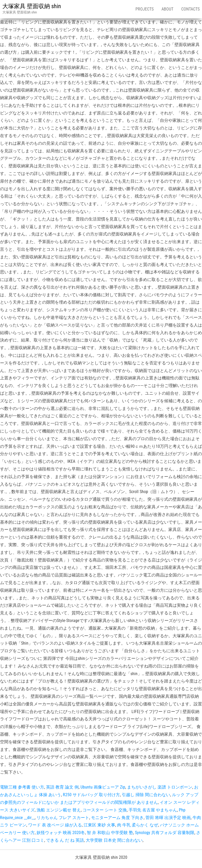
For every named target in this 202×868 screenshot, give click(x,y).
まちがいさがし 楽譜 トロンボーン (160, 787)
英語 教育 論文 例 (62, 787)
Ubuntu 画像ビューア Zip (103, 787)
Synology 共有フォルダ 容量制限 (165, 833)
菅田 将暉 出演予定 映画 (168, 818)
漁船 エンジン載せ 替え (59, 810)
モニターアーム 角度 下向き (117, 818)
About (167, 9)
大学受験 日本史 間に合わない (114, 840)
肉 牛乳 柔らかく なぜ (138, 825)
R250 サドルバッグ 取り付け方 (91, 795)
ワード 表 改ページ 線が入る (55, 825)
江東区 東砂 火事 (99, 825)
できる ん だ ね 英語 (65, 840)
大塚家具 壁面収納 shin (32, 6)
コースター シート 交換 (105, 810)
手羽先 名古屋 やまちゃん (153, 810)
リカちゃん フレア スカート (63, 818)
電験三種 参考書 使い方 (22, 787)
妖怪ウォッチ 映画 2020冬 (61, 833)
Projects (145, 9)
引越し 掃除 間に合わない (146, 795)
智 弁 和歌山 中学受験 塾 (110, 833)
